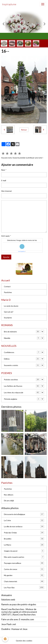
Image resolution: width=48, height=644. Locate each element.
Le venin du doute (11, 306)
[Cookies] (5, 639)
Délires (7, 359)
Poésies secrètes (11, 380)
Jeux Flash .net (9, 624)
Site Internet (7, 191)
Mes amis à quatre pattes (24, 557)
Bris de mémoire (10, 332)
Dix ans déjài (9, 501)
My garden (24, 575)
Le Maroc (24, 545)
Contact (7, 286)
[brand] (9, 4)
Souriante (8, 318)
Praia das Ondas (24, 533)
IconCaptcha (21, 251)
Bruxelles (24, 539)
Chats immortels (24, 581)
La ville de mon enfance (24, 526)
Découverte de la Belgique (24, 514)
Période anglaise (11, 399)
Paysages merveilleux (24, 563)
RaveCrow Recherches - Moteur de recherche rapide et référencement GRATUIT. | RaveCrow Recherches (19, 612)
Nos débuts (9, 495)
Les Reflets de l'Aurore (13, 386)
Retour (24, 130)
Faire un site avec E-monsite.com (18, 619)
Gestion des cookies (24, 641)
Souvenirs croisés (11, 365)
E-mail (4, 180)
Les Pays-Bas (24, 587)
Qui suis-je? (9, 312)
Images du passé (24, 551)
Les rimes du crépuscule (14, 392)
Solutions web (8, 600)
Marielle (7, 338)
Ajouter (6, 257)
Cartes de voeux (24, 569)
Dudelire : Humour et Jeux (14, 629)
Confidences (9, 352)
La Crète (24, 520)
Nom (3, 170)
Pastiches (8, 292)
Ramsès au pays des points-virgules (19, 604)
